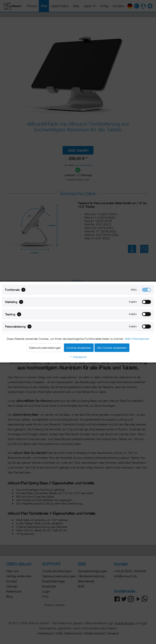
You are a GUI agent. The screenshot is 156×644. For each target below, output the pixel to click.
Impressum (78, 357)
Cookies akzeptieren (79, 348)
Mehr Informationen (137, 339)
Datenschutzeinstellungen (45, 348)
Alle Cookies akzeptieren (112, 348)
